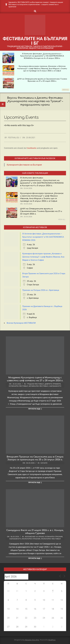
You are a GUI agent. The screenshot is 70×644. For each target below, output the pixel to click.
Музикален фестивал (39, 386)
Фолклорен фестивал (51, 539)
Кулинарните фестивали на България (24, 165)
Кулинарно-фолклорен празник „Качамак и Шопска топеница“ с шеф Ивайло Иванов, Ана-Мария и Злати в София (44, 257)
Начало (44, 463)
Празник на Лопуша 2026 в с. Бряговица (41, 290)
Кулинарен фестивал (18, 386)
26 (62, 618)
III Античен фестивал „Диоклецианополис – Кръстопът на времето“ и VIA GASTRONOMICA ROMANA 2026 (43, 237)
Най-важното (55, 386)
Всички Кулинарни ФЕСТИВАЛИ (21, 323)
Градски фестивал (35, 384)
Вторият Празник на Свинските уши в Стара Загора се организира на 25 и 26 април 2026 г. (35, 458)
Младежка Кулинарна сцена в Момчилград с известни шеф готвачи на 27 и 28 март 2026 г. (35, 379)
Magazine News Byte (32, 640)
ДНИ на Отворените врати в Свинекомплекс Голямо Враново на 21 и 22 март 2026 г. (41, 211)
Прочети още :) (35, 409)
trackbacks (32, 148)
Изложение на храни (34, 537)
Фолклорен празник (31, 539)
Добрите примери (53, 384)
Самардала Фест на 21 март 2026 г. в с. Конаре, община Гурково (35, 532)
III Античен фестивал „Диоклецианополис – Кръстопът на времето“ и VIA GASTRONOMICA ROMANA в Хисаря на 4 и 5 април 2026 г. (42, 56)
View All (66, 90)
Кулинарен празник (54, 537)
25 (53, 618)
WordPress (52, 640)
